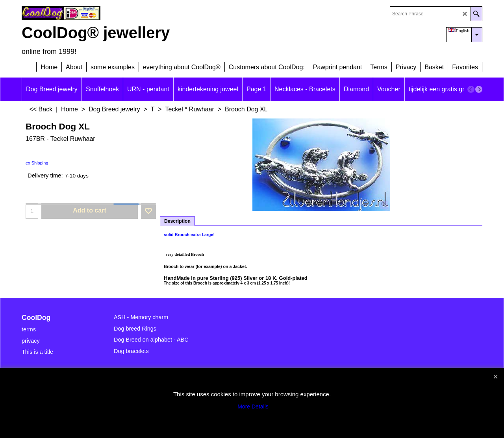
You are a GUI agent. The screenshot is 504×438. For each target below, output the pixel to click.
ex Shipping (37, 163)
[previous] (471, 89)
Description (177, 221)
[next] (479, 89)
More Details (253, 407)
